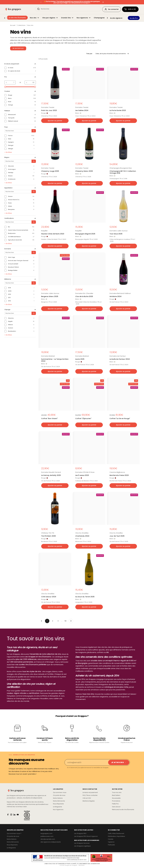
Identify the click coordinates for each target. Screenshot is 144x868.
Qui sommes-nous (60, 793)
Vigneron (111, 842)
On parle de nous (59, 795)
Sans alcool (116, 807)
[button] (130, 9)
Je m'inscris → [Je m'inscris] (119, 762)
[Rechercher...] (68, 9)
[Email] (86, 762)
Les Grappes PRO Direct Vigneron (86, 836)
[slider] (5, 87)
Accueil (13, 25)
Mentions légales (89, 801)
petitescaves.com (47, 836)
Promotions (116, 801)
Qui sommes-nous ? (14, 834)
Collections (21, 25)
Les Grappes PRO (80, 834)
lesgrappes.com (46, 834)
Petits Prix (115, 804)
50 (66, 620)
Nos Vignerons (58, 810)
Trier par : (89, 54)
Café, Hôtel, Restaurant (116, 834)
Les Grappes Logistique (82, 846)
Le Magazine (57, 807)
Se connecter (112, 9)
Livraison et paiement (90, 793)
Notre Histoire (58, 798)
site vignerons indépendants (51, 842)
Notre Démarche (59, 801)
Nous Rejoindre (58, 804)
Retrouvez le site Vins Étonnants (123, 810)
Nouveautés (116, 798)
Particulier (111, 845)
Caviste (111, 839)
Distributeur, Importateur (117, 836)
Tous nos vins (117, 793)
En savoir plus (18, 48)
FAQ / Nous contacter (90, 795)
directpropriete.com (48, 839)
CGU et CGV (87, 798)
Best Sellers (116, 795)
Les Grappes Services (82, 843)
